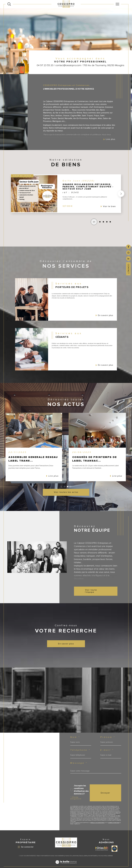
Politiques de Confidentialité (97, 823)
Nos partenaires (93, 856)
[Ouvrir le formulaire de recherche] (9, 4)
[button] (109, 194)
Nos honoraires (60, 856)
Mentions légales (78, 856)
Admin (86, 856)
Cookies (110, 856)
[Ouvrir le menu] (117, 4)
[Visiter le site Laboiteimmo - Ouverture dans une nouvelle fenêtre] (66, 865)
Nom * (75, 737)
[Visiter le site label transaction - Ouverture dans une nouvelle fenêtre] (114, 849)
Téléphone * (80, 750)
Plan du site (68, 856)
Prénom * (108, 737)
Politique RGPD (103, 856)
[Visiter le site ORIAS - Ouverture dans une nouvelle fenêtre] (102, 849)
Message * (79, 763)
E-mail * (107, 750)
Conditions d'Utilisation (114, 823)
